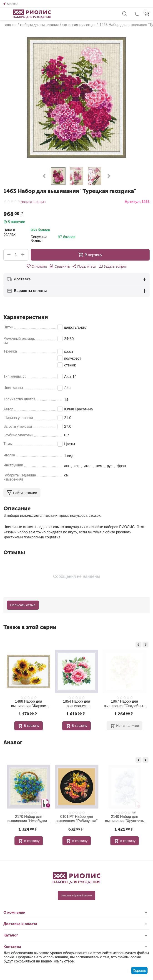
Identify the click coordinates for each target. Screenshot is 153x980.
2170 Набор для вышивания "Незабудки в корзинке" (76, 819)
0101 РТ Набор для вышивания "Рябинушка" (124, 819)
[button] (84, 266)
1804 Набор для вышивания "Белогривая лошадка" (28, 819)
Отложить (37, 266)
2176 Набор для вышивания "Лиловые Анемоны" (28, 704)
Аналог (13, 742)
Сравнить (60, 266)
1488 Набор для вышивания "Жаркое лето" (76, 704)
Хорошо (139, 971)
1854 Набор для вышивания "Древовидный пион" (124, 704)
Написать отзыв (33, 202)
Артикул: (133, 202)
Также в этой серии (30, 627)
